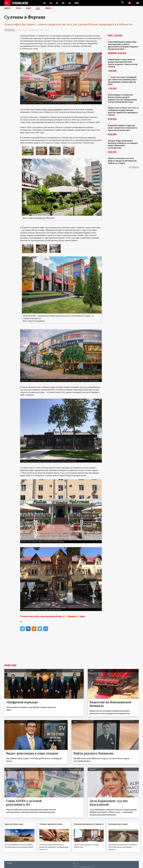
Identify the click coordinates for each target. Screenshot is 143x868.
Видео (29, 8)
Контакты (9, 862)
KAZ (45, 3)
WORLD (78, 3)
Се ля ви (19, 30)
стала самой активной (52, 109)
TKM (64, 3)
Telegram (71, 616)
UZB (71, 3)
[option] (28, 151)
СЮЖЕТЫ (49, 8)
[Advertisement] (61, 649)
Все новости (134, 168)
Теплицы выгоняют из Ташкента (84, 825)
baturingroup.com (86, 866)
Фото (39, 8)
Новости (7, 8)
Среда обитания (33, 30)
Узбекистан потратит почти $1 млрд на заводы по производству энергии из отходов (122, 161)
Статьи (19, 8)
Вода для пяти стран (15, 824)
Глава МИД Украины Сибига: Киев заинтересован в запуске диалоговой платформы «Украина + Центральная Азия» (123, 45)
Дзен (82, 616)
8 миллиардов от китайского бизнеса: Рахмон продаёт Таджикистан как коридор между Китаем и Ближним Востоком (122, 98)
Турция (41, 30)
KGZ (51, 3)
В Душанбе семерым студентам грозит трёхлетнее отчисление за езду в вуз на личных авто (122, 128)
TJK (58, 3)
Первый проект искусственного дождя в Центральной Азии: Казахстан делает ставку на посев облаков (123, 63)
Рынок (25, 30)
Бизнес (47, 30)
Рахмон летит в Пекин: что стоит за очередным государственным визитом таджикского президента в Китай (123, 111)
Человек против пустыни (52, 824)
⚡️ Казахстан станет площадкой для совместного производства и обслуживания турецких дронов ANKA (122, 81)
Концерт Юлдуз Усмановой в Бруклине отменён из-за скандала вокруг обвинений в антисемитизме (123, 144)
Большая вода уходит (119, 824)
